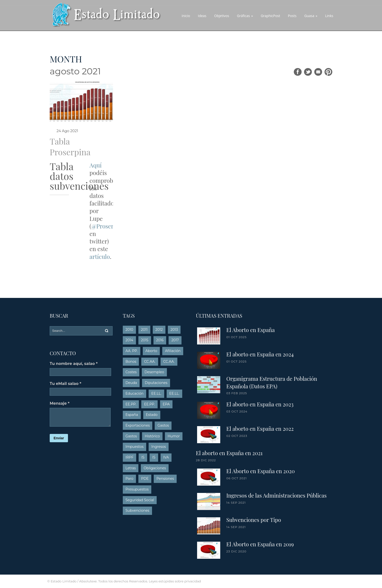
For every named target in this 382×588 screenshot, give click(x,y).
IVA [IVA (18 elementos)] (166, 457)
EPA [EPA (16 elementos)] (166, 404)
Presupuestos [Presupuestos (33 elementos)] (137, 489)
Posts (292, 16)
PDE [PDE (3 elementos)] (145, 479)
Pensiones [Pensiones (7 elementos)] (165, 479)
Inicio (186, 16)
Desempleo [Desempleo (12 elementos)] (154, 372)
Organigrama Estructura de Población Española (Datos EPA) (272, 382)
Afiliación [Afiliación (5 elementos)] (173, 351)
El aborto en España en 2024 (260, 354)
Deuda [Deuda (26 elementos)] (131, 383)
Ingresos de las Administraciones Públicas (277, 495)
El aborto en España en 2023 (260, 404)
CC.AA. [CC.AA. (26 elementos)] (169, 362)
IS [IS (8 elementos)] (154, 457)
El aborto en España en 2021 (229, 453)
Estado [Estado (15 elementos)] (152, 415)
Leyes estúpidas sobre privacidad (175, 581)
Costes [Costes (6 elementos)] (131, 372)
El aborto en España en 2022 (260, 429)
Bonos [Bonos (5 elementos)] (131, 362)
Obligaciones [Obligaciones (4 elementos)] (155, 468)
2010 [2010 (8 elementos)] (129, 330)
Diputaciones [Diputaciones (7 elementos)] (156, 383)
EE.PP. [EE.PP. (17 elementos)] (131, 404)
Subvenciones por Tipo (254, 520)
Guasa (311, 16)
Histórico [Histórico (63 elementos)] (152, 436)
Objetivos (222, 16)
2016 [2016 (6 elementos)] (160, 340)
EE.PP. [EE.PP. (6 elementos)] (149, 404)
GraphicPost (270, 16)
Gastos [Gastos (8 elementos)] (163, 425)
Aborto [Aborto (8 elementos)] (151, 351)
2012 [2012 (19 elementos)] (159, 330)
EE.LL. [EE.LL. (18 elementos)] (174, 393)
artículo (100, 256)
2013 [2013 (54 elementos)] (174, 330)
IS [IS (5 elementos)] (143, 457)
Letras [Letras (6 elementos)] (131, 468)
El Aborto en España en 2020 (261, 471)
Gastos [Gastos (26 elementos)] (131, 436)
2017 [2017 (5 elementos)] (175, 340)
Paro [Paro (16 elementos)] (129, 479)
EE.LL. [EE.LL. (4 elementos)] (156, 393)
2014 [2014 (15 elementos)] (129, 340)
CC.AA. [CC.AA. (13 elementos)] (150, 362)
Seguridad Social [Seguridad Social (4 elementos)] (140, 500)
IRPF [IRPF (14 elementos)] (129, 457)
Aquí (95, 165)
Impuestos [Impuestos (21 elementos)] (134, 447)
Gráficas (245, 16)
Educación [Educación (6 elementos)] (134, 393)
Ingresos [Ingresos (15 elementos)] (159, 447)
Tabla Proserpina (70, 147)
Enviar (59, 438)
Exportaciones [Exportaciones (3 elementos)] (138, 425)
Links (329, 16)
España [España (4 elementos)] (132, 415)
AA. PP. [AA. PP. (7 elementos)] (132, 351)
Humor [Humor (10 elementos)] (174, 436)
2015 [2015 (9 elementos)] (145, 340)
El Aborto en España (251, 330)
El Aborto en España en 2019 (260, 544)
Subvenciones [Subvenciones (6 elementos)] (137, 510)
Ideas (202, 16)
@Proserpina (108, 226)
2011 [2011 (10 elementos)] (144, 330)
